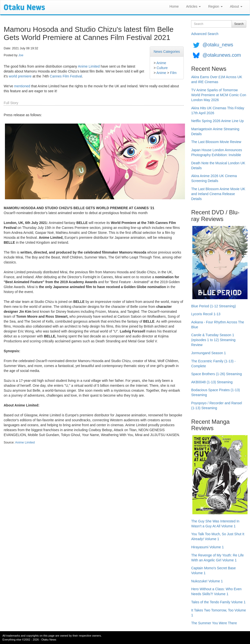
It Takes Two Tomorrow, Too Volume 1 (218, 613)
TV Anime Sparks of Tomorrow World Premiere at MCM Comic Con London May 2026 (219, 95)
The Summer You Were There (214, 623)
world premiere (20, 76)
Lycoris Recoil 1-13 (206, 314)
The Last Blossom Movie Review (216, 142)
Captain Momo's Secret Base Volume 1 (213, 570)
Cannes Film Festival (66, 76)
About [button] (236, 6)
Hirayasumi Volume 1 (207, 547)
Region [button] (215, 6)
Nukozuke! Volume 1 (207, 581)
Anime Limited (89, 66)
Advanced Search (205, 34)
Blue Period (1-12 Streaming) (213, 306)
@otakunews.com (222, 55)
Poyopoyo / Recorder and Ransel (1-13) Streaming (217, 405)
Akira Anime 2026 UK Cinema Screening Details (214, 178)
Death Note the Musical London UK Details (218, 166)
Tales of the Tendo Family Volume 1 (218, 602)
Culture (162, 68)
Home (174, 6)
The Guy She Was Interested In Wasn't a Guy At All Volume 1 (215, 524)
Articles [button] (193, 6)
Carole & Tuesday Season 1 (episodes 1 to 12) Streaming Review (213, 340)
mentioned (22, 86)
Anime (161, 63)
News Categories (167, 52)
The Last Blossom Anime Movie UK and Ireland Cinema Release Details (218, 194)
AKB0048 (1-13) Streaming (212, 382)
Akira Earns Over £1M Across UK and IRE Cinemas (217, 79)
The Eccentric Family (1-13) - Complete (213, 364)
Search (239, 24)
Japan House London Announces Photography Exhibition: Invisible (217, 152)
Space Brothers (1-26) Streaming (216, 374)
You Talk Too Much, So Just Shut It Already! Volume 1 (218, 536)
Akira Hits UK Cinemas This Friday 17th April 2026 (218, 110)
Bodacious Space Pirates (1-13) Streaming (216, 392)
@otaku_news (218, 45)
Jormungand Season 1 (208, 353)
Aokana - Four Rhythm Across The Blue (218, 325)
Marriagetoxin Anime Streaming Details (215, 131)
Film (173, 73)
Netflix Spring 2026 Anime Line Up (217, 121)
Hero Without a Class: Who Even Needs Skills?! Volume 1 (216, 591)
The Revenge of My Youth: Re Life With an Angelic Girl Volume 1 (217, 558)
